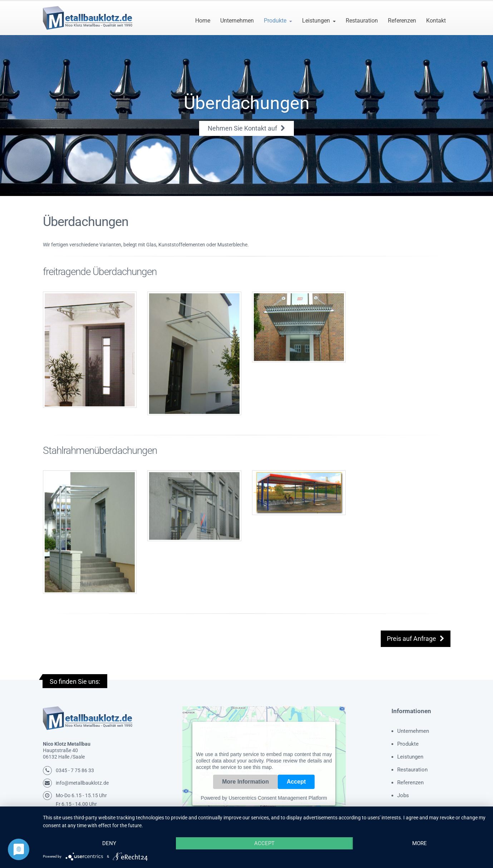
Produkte (275, 21)
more (420, 843)
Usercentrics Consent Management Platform (278, 798)
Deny (109, 843)
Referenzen (402, 21)
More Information (245, 782)
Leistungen (316, 21)
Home (203, 21)
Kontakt (436, 21)
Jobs (403, 795)
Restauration (362, 21)
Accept (296, 782)
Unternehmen (237, 21)
